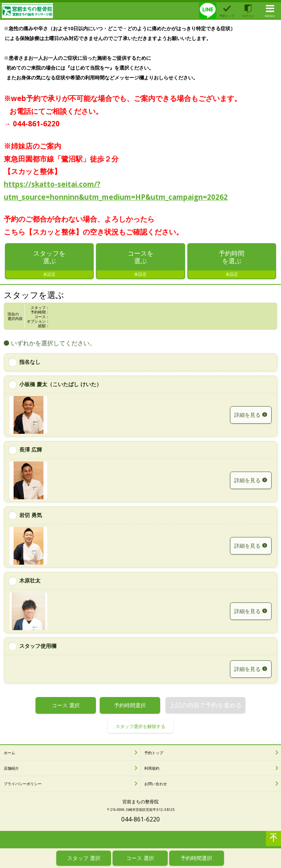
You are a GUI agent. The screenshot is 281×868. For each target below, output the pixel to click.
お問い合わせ (156, 784)
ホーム (9, 753)
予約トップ (154, 753)
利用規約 (152, 769)
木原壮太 (30, 581)
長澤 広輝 (31, 450)
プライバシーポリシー (23, 784)
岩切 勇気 (31, 516)
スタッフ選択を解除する (140, 727)
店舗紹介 (11, 769)
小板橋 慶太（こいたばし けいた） (60, 385)
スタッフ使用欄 (38, 647)
